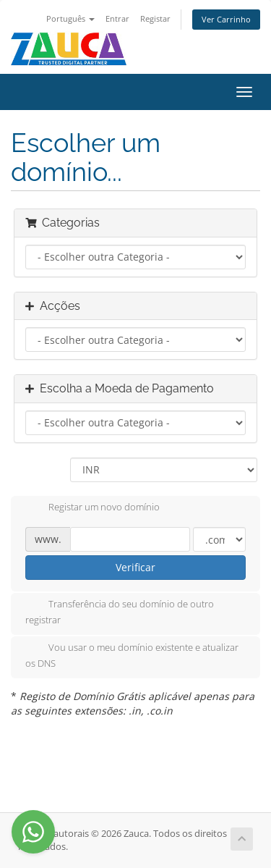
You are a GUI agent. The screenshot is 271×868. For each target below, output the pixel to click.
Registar (155, 18)
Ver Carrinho (226, 19)
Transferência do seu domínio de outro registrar (120, 612)
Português (70, 18)
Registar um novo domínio (93, 508)
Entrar (117, 18)
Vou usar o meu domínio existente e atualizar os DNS (132, 655)
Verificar (135, 567)
